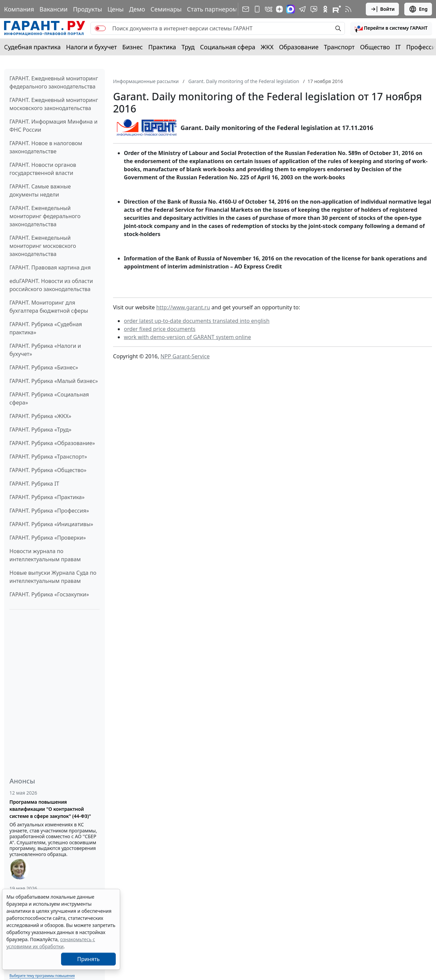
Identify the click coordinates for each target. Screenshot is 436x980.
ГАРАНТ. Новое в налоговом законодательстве (46, 147)
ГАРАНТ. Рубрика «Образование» (52, 443)
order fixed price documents (160, 329)
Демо (137, 9)
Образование (299, 47)
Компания (19, 9)
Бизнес (132, 47)
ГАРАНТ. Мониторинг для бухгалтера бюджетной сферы (49, 307)
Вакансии (53, 9)
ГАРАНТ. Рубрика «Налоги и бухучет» (45, 350)
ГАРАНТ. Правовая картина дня (50, 267)
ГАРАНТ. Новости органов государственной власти (43, 169)
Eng (418, 9)
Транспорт (339, 47)
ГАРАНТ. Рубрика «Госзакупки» (49, 594)
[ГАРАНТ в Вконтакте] (269, 9)
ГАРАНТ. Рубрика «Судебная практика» (46, 328)
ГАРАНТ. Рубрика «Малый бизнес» (54, 381)
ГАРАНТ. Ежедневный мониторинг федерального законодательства (54, 82)
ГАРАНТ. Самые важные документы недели (40, 190)
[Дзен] (279, 9)
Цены (115, 9)
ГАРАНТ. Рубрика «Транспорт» (48, 457)
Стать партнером (212, 9)
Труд (188, 47)
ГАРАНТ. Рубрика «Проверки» (48, 538)
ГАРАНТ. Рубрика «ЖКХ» (40, 416)
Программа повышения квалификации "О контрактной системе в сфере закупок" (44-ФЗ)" (50, 809)
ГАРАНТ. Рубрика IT (34, 484)
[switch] (100, 28)
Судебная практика (32, 47)
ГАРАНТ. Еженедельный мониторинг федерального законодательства (45, 216)
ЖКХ (267, 47)
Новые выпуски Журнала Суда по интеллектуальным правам (53, 577)
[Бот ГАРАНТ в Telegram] (314, 9)
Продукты (87, 9)
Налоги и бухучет (92, 47)
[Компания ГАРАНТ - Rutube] (337, 9)
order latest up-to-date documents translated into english (197, 321)
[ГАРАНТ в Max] (291, 9)
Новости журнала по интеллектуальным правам (45, 555)
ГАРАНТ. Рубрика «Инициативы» (51, 524)
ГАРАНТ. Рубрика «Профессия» (49, 511)
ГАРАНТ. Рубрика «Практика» (47, 497)
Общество (375, 47)
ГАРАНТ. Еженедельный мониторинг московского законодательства (43, 246)
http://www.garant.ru (183, 307)
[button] (391, 28)
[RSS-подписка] (348, 9)
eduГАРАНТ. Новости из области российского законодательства (51, 285)
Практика (162, 47)
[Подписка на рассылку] (246, 9)
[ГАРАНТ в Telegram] (302, 9)
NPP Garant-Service (185, 356)
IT (398, 47)
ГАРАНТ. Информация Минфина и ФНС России (53, 126)
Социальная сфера (228, 47)
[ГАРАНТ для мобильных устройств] (257, 9)
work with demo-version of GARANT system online (187, 337)
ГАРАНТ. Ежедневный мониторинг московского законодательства (54, 104)
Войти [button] (383, 9)
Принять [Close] (89, 959)
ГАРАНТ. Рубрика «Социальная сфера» (49, 398)
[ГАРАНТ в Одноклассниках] (325, 9)
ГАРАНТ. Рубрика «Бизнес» (44, 367)
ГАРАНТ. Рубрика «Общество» (48, 470)
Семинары (166, 9)
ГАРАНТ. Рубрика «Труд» (40, 430)
